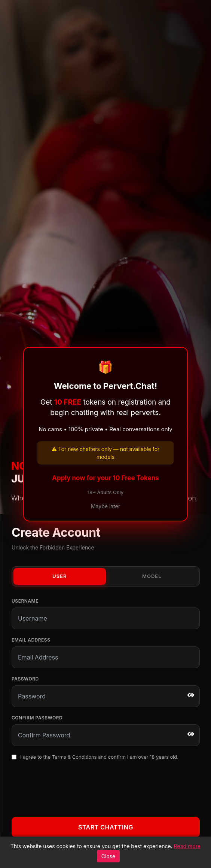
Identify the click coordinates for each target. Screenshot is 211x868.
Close (108, 856)
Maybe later (105, 506)
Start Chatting (106, 827)
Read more (187, 846)
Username (25, 601)
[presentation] (68, 787)
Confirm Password (37, 718)
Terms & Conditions (74, 757)
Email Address (31, 640)
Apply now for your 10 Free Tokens (105, 478)
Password (25, 679)
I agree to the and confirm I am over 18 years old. (99, 757)
